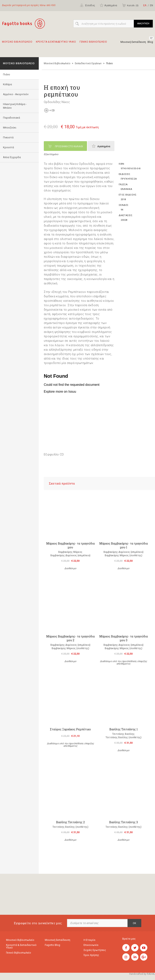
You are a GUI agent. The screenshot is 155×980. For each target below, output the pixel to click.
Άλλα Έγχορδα (12, 157)
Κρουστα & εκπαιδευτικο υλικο (56, 44)
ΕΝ (151, 5)
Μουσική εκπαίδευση (58, 940)
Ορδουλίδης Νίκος (57, 102)
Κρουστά (8, 147)
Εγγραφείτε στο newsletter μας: (38, 923)
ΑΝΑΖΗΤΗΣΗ (143, 24)
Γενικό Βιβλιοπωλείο (19, 953)
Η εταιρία (89, 940)
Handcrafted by (142, 974)
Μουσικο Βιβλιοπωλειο (17, 44)
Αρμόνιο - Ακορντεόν (16, 94)
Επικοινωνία (91, 945)
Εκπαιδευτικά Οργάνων (88, 63)
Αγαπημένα (108, 5)
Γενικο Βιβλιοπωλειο (93, 44)
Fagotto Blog (52, 945)
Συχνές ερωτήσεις (95, 950)
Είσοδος (87, 5)
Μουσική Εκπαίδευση (133, 42)
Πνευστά (8, 137)
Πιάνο (7, 74)
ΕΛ (145, 5)
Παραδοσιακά (12, 118)
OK (134, 923)
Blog (150, 42)
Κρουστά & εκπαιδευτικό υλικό (21, 946)
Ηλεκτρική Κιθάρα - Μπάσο (15, 106)
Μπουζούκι (10, 128)
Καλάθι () (130, 5)
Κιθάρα (7, 84)
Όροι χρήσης (91, 955)
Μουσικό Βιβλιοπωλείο (57, 63)
